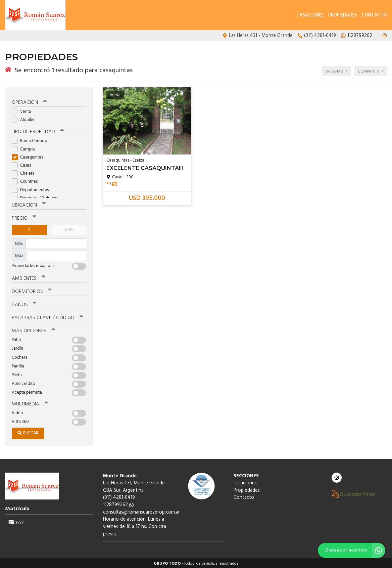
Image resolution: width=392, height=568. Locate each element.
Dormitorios (32, 290)
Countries (27, 181)
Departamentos (32, 189)
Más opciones (33, 330)
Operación (29, 101)
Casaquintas (30, 156)
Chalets (25, 172)
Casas (23, 164)
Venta (24, 110)
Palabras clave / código (47, 316)
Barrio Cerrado (32, 140)
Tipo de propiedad (38, 131)
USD (69, 229)
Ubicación (29, 204)
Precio (24, 217)
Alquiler (25, 118)
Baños (24, 303)
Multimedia (30, 403)
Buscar (28, 432)
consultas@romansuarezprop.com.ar (141, 511)
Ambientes (29, 277)
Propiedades (343, 15)
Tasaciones (310, 15)
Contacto (374, 15)
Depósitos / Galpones (38, 197)
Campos (26, 148)
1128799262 (118, 504)
